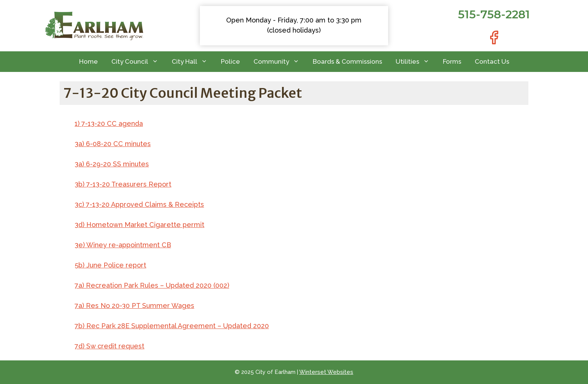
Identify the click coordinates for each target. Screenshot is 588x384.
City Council (138, 62)
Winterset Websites (326, 372)
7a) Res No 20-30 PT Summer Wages (134, 306)
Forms (452, 61)
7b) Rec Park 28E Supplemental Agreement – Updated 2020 (172, 326)
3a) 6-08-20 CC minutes (113, 144)
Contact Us (492, 61)
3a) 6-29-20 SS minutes (112, 164)
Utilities (416, 62)
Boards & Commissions (347, 61)
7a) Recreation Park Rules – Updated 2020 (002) (152, 285)
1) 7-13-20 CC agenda (109, 123)
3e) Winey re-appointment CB (123, 245)
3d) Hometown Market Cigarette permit (139, 225)
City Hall (193, 62)
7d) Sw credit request (109, 346)
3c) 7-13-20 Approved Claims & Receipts (139, 204)
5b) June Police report (110, 265)
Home (88, 61)
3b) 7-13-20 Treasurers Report (123, 184)
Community (280, 62)
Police (230, 61)
